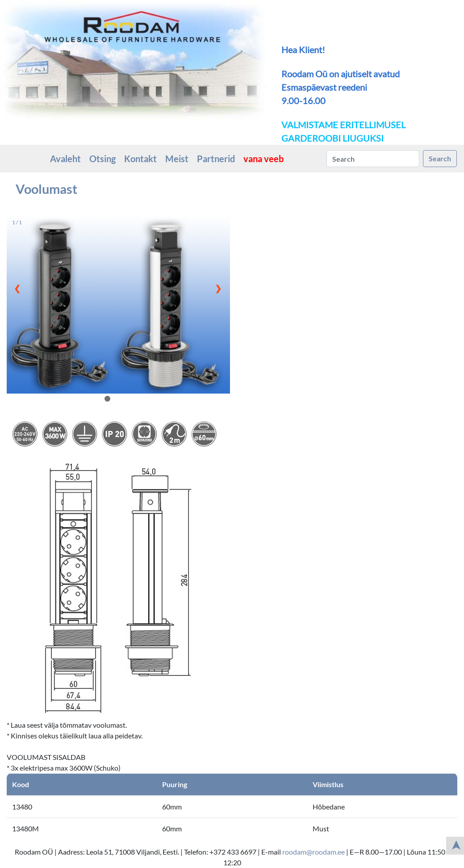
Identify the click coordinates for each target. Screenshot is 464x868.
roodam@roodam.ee (314, 852)
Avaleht (65, 159)
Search (440, 158)
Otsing (102, 159)
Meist (177, 159)
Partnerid (216, 159)
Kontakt (140, 159)
